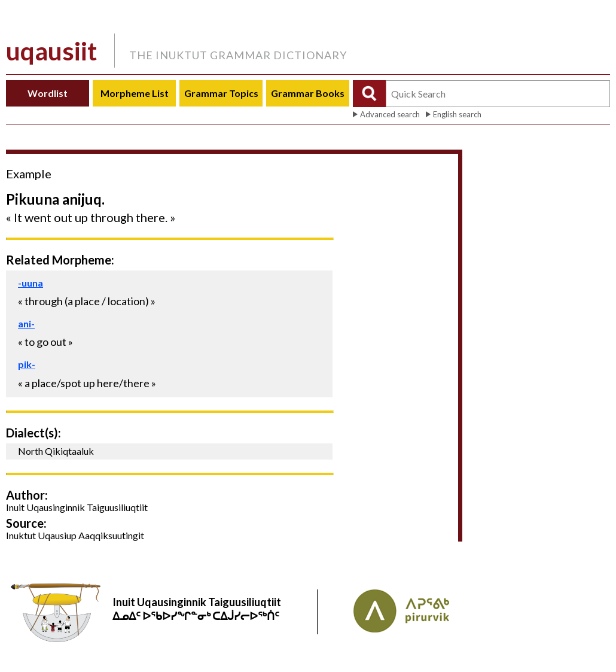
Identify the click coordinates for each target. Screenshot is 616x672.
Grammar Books (308, 93)
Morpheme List (135, 93)
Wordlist (48, 93)
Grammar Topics (221, 93)
